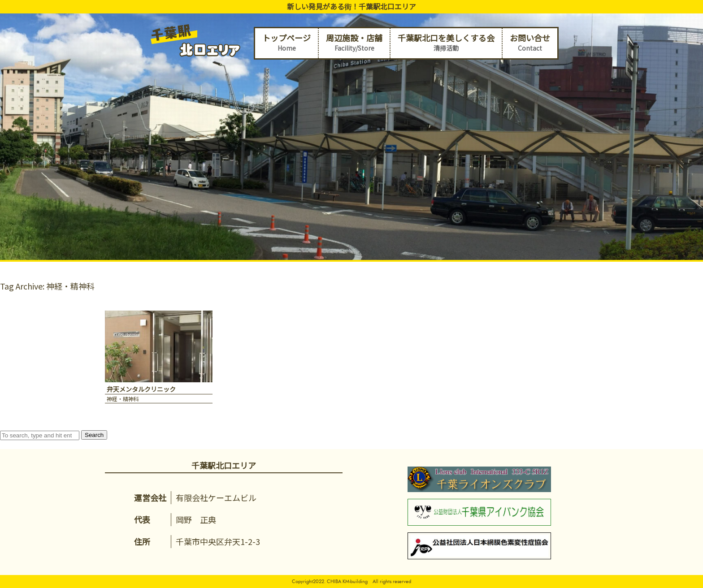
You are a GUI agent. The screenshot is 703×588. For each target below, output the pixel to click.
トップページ (286, 43)
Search (94, 435)
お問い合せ (530, 43)
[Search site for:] (40, 435)
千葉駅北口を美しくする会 (446, 43)
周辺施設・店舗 (354, 43)
